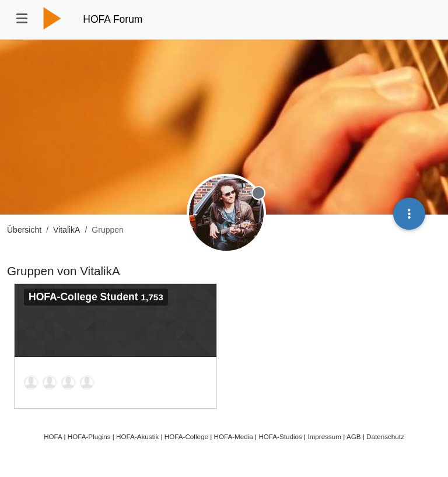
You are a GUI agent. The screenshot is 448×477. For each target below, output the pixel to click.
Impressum (324, 436)
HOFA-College (186, 436)
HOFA (53, 436)
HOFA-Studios (280, 436)
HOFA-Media (233, 436)
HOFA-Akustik (137, 436)
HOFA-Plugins (89, 436)
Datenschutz (385, 436)
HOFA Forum (113, 19)
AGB (354, 436)
